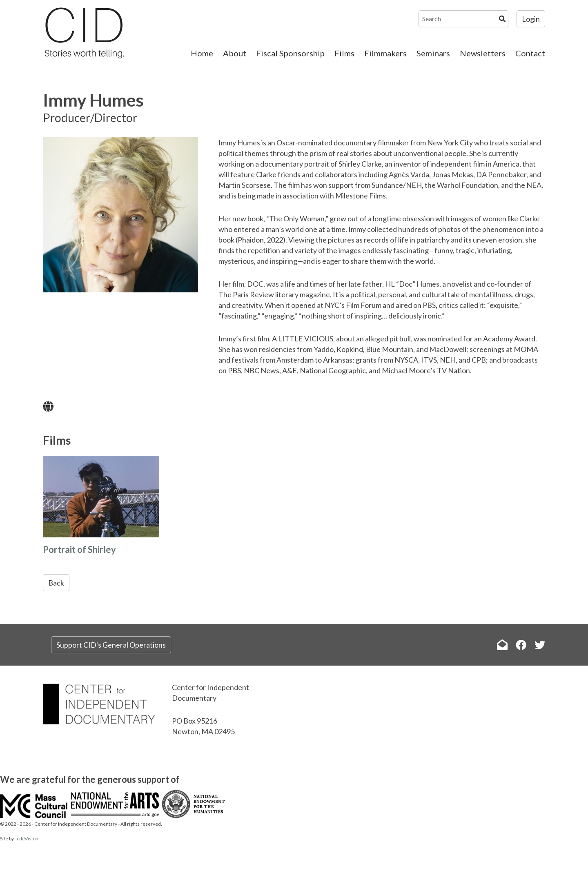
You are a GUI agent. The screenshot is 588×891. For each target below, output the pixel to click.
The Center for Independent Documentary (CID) (84, 33)
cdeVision (28, 839)
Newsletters (483, 53)
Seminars (433, 53)
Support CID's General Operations (111, 645)
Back (56, 583)
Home (202, 53)
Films (344, 53)
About (235, 53)
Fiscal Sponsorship (290, 53)
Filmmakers (385, 53)
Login (531, 19)
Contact (530, 53)
